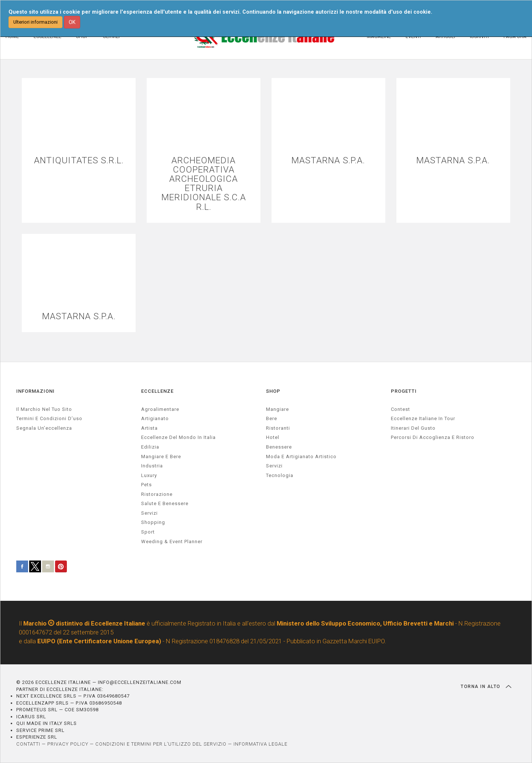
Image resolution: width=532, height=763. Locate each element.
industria (152, 466)
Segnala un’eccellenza (44, 428)
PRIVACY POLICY (68, 744)
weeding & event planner (172, 541)
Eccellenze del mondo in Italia (178, 437)
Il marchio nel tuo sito (44, 409)
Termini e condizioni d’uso (49, 418)
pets (146, 485)
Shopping (153, 523)
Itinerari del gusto (413, 428)
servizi (149, 513)
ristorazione (157, 494)
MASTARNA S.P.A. (328, 161)
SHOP (273, 391)
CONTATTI (28, 744)
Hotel (273, 437)
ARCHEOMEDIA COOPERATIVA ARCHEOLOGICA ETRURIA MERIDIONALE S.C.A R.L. (204, 184)
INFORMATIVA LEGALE (260, 744)
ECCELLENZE (157, 391)
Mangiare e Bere (161, 457)
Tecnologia (280, 475)
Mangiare (277, 409)
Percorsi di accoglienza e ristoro (433, 437)
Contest (400, 409)
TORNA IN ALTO (486, 687)
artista (149, 428)
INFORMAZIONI (35, 391)
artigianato (155, 418)
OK (72, 22)
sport (148, 532)
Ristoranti (278, 428)
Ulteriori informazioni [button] (35, 22)
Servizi (274, 466)
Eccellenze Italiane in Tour (423, 418)
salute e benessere (165, 503)
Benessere (279, 447)
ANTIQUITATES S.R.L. (79, 161)
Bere (272, 418)
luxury (149, 475)
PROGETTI (404, 391)
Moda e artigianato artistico (301, 457)
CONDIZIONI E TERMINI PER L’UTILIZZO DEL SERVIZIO (161, 744)
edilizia (150, 447)
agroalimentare (160, 409)
